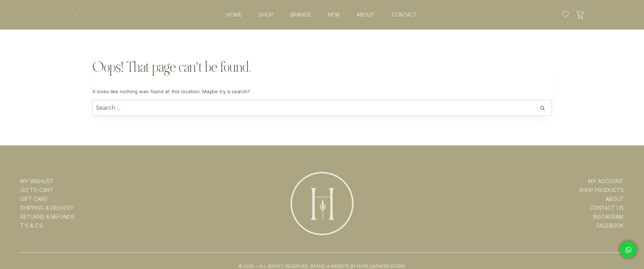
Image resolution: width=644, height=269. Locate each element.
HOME (234, 15)
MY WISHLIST (37, 181)
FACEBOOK (610, 226)
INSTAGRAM (608, 217)
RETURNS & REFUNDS (47, 217)
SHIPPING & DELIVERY (47, 208)
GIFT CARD (34, 199)
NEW (334, 15)
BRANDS (301, 15)
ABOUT (366, 15)
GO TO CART (37, 190)
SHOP (266, 15)
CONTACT (404, 15)
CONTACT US (607, 208)
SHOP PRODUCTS (601, 190)
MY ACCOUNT (606, 181)
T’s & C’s (32, 226)
